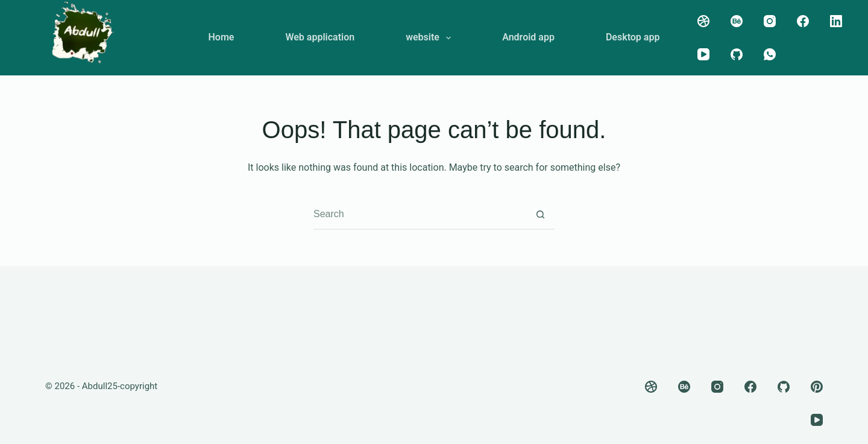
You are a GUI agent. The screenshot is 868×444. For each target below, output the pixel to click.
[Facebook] (803, 21)
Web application (320, 37)
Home (222, 37)
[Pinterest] (817, 387)
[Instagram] (770, 21)
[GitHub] (737, 54)
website (431, 38)
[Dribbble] (703, 21)
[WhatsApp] (770, 54)
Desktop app (633, 37)
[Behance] (737, 21)
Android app (528, 37)
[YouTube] (703, 54)
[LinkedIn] (836, 21)
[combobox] (420, 214)
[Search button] (540, 214)
